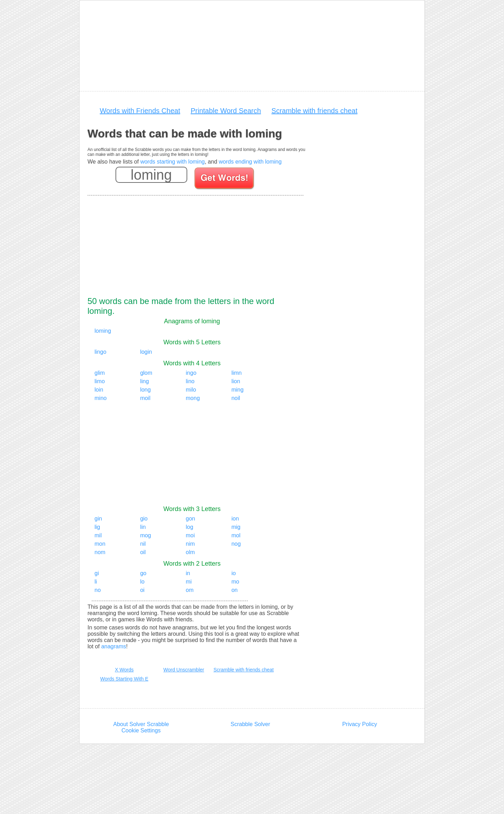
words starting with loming (173, 162)
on (234, 590)
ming (237, 390)
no (98, 590)
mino (101, 398)
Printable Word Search (226, 111)
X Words (124, 670)
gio (144, 519)
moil (145, 398)
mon (100, 544)
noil (236, 398)
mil (98, 535)
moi (190, 535)
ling (144, 381)
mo (235, 582)
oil (143, 552)
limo (100, 381)
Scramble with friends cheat (315, 111)
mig (236, 527)
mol (236, 535)
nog (236, 544)
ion (235, 519)
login (146, 352)
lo (142, 582)
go (143, 573)
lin (143, 527)
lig (97, 527)
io (233, 573)
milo (191, 390)
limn (236, 373)
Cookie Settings (141, 730)
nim (190, 544)
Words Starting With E (124, 679)
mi (189, 582)
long (145, 390)
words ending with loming (250, 162)
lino (190, 381)
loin (99, 390)
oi (142, 590)
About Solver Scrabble (141, 724)
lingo (100, 352)
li (96, 582)
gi (97, 573)
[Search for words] (225, 179)
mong (193, 398)
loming (103, 331)
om (190, 590)
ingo (191, 373)
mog (145, 535)
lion (236, 381)
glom (146, 373)
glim (100, 373)
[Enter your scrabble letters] (151, 175)
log (190, 527)
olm (190, 552)
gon (191, 519)
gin (98, 519)
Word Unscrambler (184, 670)
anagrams (114, 646)
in (188, 573)
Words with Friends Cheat (140, 111)
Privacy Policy (360, 724)
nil (143, 544)
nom (100, 552)
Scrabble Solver (250, 724)
